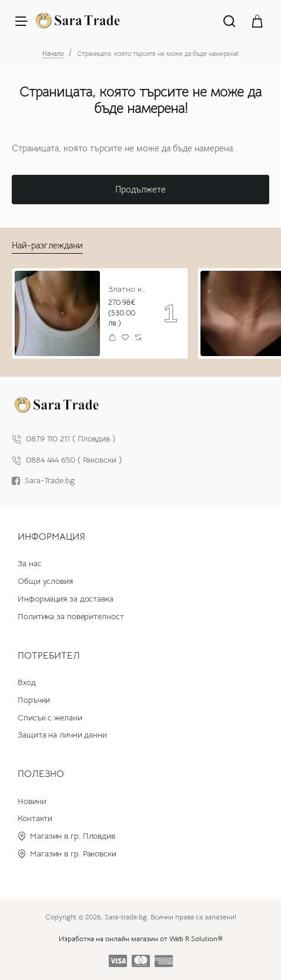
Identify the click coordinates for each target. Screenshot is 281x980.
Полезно (41, 774)
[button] (113, 337)
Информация (51, 537)
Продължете (140, 189)
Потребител (49, 656)
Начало (53, 54)
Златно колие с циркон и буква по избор (128, 289)
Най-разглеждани (47, 245)
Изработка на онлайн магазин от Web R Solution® (141, 939)
